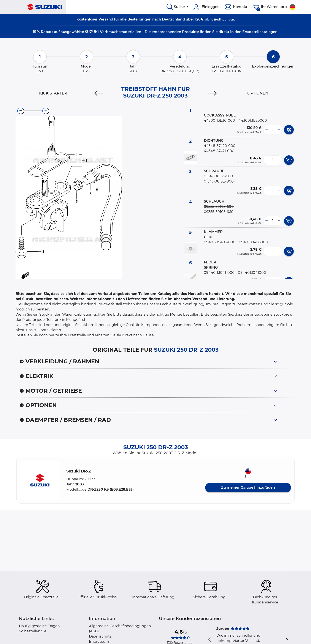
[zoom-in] (46, 111)
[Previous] (99, 93)
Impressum (99, 642)
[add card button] (289, 130)
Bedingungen (224, 19)
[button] (40, 480)
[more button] (279, 130)
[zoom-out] (21, 111)
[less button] (267, 130)
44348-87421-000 (219, 151)
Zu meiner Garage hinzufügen (248, 487)
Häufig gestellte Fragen (39, 626)
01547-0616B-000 (219, 181)
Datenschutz (100, 636)
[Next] (212, 93)
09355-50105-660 (219, 212)
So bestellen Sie (33, 631)
